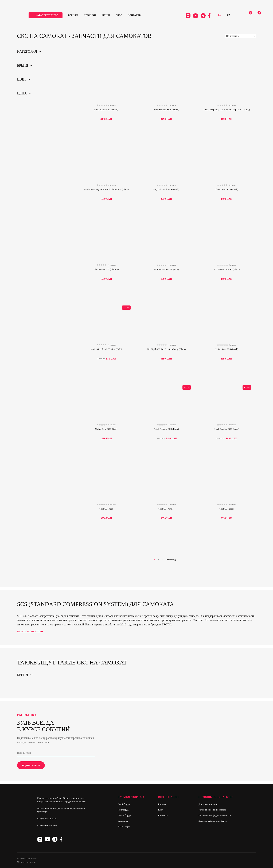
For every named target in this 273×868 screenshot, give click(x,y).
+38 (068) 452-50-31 (47, 819)
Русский (215, 16)
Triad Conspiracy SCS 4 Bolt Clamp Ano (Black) (106, 189)
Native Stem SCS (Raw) (106, 429)
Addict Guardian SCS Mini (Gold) (106, 349)
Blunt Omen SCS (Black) (226, 189)
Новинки (98, 16)
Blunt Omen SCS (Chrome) (106, 269)
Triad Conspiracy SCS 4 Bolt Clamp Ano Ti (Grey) (227, 110)
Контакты (143, 16)
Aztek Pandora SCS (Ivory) (227, 429)
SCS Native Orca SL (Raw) (166, 269)
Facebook (204, 16)
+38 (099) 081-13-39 (47, 825)
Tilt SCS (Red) (106, 509)
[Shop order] (241, 36)
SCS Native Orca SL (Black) (227, 269)
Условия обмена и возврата (212, 810)
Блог (128, 16)
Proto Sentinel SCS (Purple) (166, 110)
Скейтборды (124, 804)
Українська (224, 16)
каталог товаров (56, 16)
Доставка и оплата (208, 804)
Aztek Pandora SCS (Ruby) (166, 429)
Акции (114, 16)
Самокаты (123, 821)
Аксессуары (124, 826)
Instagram (183, 16)
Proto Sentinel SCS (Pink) (106, 110)
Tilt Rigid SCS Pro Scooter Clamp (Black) (166, 349)
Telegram (198, 16)
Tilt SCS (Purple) (166, 509)
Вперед (172, 560)
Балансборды (124, 815)
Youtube (191, 16)
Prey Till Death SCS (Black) (166, 189)
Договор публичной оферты (213, 821)
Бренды (82, 16)
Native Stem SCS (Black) (227, 349)
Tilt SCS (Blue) (226, 509)
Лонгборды (123, 810)
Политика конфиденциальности (215, 815)
